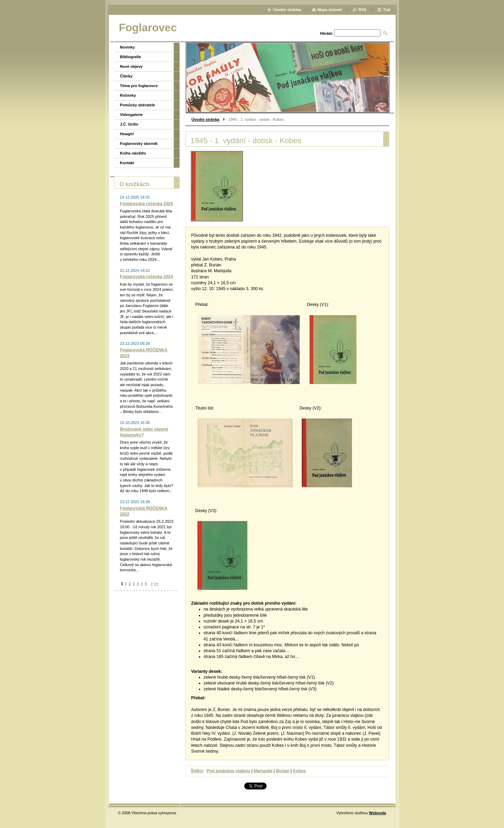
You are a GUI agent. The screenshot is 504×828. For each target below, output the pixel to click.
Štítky (197, 771)
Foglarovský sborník (139, 144)
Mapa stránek (330, 10)
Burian (283, 771)
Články (126, 76)
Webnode (377, 813)
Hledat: (326, 33)
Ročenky (128, 95)
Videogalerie (131, 115)
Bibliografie (131, 57)
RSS (362, 10)
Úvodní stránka (206, 119)
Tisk (387, 10)
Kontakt (127, 163)
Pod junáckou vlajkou (229, 771)
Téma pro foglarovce (139, 86)
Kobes (299, 771)
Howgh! (127, 134)
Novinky (128, 47)
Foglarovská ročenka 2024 (147, 277)
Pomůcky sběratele (138, 105)
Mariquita (263, 771)
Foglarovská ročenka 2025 (147, 204)
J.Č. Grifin (129, 124)
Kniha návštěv (133, 153)
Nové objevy (131, 66)
